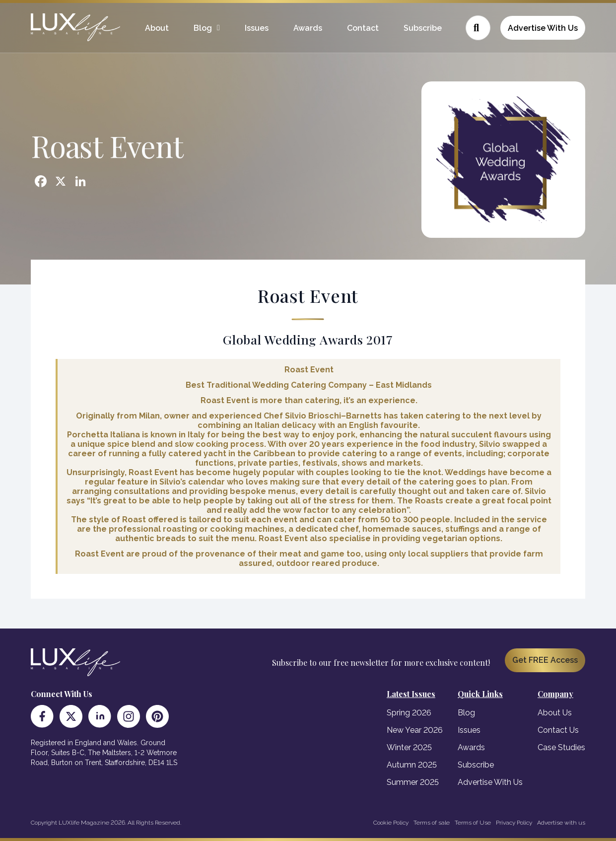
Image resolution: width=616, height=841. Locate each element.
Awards (308, 28)
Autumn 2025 (412, 765)
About (157, 28)
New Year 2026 (415, 730)
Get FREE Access (545, 660)
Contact (363, 28)
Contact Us (558, 730)
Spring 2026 (409, 713)
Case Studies (561, 747)
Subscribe (423, 28)
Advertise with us (561, 823)
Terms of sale (432, 823)
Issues (257, 28)
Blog (203, 28)
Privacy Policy (514, 823)
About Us (555, 713)
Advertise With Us (543, 28)
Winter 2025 (409, 747)
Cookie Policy (391, 823)
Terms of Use (473, 823)
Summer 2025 (413, 782)
